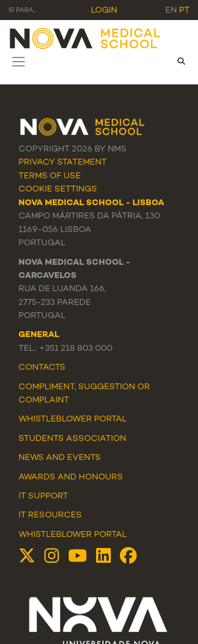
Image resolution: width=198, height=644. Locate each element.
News (31, 458)
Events (84, 458)
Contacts (42, 368)
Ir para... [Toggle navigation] (22, 11)
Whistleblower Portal (73, 535)
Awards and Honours (71, 478)
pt (184, 11)
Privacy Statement (63, 163)
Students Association (72, 439)
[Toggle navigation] (18, 62)
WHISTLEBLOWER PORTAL (73, 420)
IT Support (43, 497)
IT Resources (50, 516)
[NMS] (86, 38)
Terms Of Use (50, 176)
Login (104, 11)
